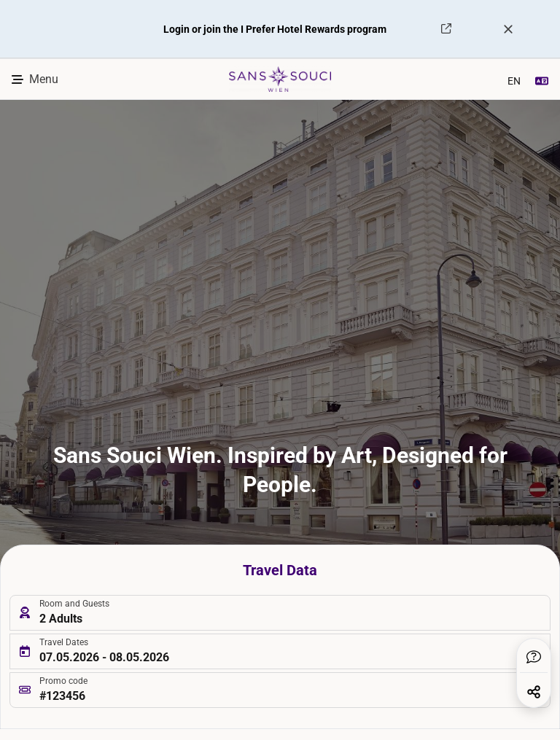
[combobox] (518, 79)
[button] (534, 657)
